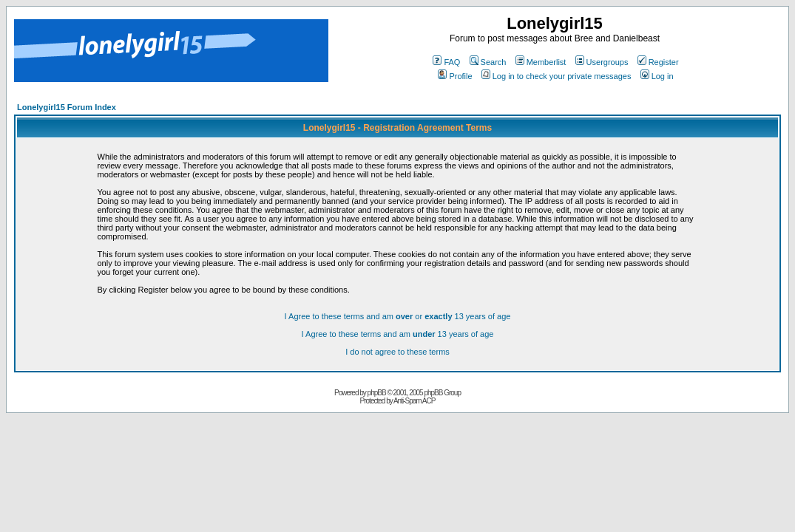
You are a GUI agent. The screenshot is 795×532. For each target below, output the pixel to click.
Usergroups (602, 62)
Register (658, 62)
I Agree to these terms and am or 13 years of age (398, 316)
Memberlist (541, 62)
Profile (455, 76)
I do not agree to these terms (397, 352)
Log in (657, 76)
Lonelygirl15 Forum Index (67, 107)
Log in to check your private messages (556, 76)
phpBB (377, 393)
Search (488, 62)
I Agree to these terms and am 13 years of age (398, 334)
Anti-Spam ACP (414, 401)
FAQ (446, 62)
